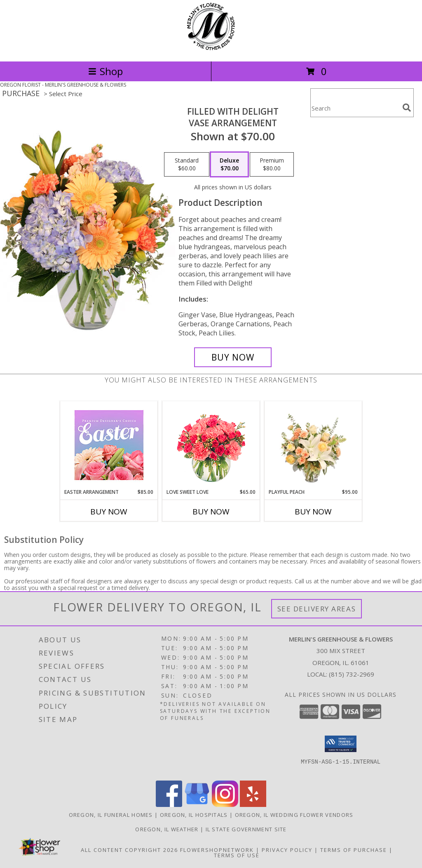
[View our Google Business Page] (197, 805)
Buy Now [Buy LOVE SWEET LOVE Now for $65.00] (211, 512)
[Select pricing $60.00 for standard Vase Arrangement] (187, 165)
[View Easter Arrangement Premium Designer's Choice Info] (109, 445)
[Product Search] (355, 108)
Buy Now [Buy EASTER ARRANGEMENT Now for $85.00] (109, 512)
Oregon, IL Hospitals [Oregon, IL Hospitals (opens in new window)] (194, 815)
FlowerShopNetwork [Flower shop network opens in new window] (217, 850)
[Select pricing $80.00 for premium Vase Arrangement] (272, 165)
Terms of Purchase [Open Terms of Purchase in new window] (354, 850)
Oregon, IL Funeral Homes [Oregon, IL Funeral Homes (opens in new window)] (111, 815)
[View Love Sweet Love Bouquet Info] (211, 445)
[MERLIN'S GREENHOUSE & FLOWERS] (211, 49)
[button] (341, 744)
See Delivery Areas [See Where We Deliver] (317, 609)
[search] (407, 108)
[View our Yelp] (253, 805)
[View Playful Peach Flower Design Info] (313, 445)
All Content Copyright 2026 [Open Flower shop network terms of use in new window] (129, 850)
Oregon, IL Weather (167, 829)
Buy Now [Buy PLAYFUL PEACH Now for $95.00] (313, 512)
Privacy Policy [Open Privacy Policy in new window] (287, 850)
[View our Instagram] (225, 805)
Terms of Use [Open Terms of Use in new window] (237, 855)
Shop (105, 71)
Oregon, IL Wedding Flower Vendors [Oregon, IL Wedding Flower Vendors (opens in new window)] (294, 815)
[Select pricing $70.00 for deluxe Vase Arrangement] (229, 165)
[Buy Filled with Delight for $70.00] (233, 357)
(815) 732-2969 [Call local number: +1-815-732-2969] (352, 674)
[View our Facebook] (169, 805)
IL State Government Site (246, 829)
